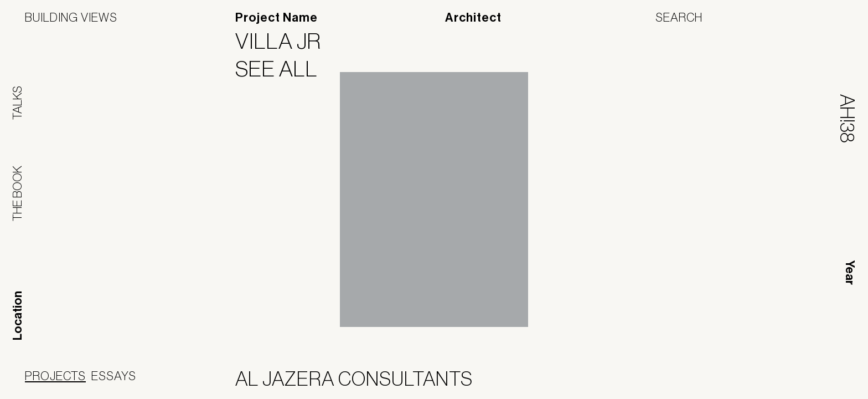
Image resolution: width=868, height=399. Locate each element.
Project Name (277, 18)
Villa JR (285, 41)
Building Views (71, 17)
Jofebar (814, 377)
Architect (473, 18)
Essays (114, 376)
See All (283, 69)
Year (850, 273)
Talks (17, 103)
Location (18, 316)
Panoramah (743, 381)
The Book (17, 193)
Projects (55, 376)
